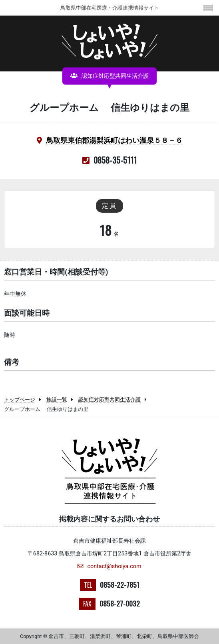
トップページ (20, 400)
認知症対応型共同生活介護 (109, 400)
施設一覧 (57, 400)
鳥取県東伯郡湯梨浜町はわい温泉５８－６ (114, 140)
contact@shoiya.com (109, 566)
